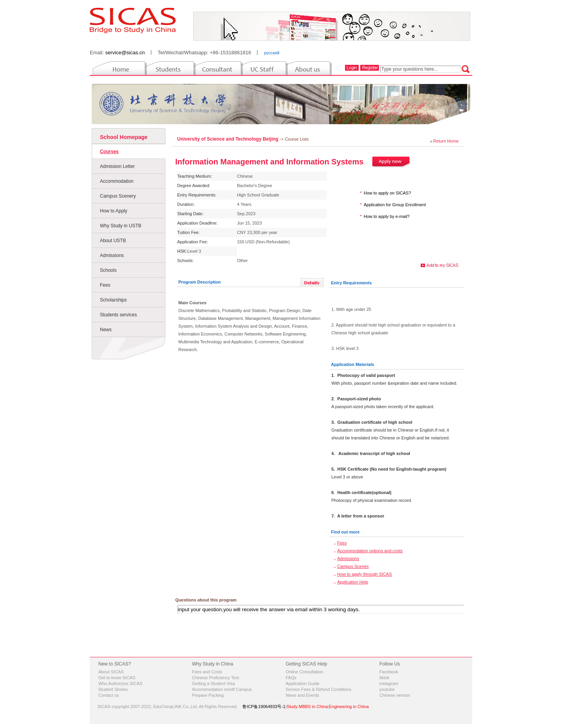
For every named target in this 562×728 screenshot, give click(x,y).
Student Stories (113, 689)
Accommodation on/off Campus (222, 689)
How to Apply (114, 211)
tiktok (384, 678)
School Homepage (124, 137)
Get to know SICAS (117, 678)
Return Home (446, 141)
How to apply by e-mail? (387, 216)
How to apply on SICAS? (387, 193)
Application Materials (353, 364)
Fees (105, 285)
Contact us (109, 695)
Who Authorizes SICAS (120, 683)
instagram (389, 683)
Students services (118, 315)
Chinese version (395, 695)
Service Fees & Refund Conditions (318, 689)
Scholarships (113, 300)
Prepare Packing (208, 695)
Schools (108, 270)
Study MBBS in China (307, 707)
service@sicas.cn (125, 53)
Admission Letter (117, 166)
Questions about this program (206, 600)
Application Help (353, 582)
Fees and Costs (207, 672)
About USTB (113, 241)
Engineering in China (349, 707)
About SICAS (111, 672)
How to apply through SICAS (365, 574)
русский (271, 53)
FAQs (291, 678)
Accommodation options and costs (370, 551)
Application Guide (302, 683)
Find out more (345, 532)
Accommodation (117, 181)
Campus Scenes (353, 566)
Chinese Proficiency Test (215, 678)
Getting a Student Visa (213, 683)
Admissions (112, 255)
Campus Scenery (118, 196)
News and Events (302, 695)
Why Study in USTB (121, 226)
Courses (109, 152)
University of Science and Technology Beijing (229, 139)
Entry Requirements (351, 283)
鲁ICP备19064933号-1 (264, 707)
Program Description (200, 282)
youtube (387, 689)
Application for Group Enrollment (395, 205)
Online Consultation (304, 672)
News (106, 330)
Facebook (389, 672)
